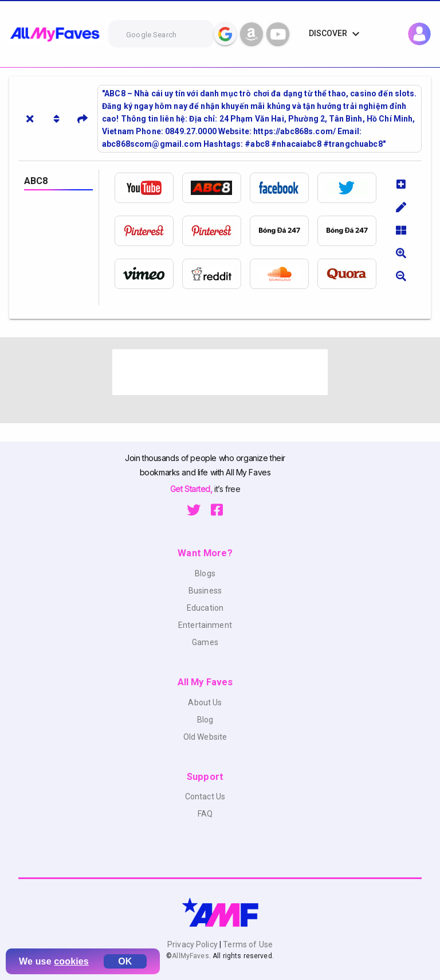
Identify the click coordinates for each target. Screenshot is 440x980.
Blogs (205, 573)
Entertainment (205, 625)
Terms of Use (247, 944)
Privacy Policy (193, 944)
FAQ (205, 814)
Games (205, 642)
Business (205, 591)
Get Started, (192, 489)
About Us (205, 702)
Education (205, 608)
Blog (205, 720)
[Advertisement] (220, 372)
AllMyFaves (190, 956)
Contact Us (205, 797)
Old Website (205, 737)
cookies (71, 961)
